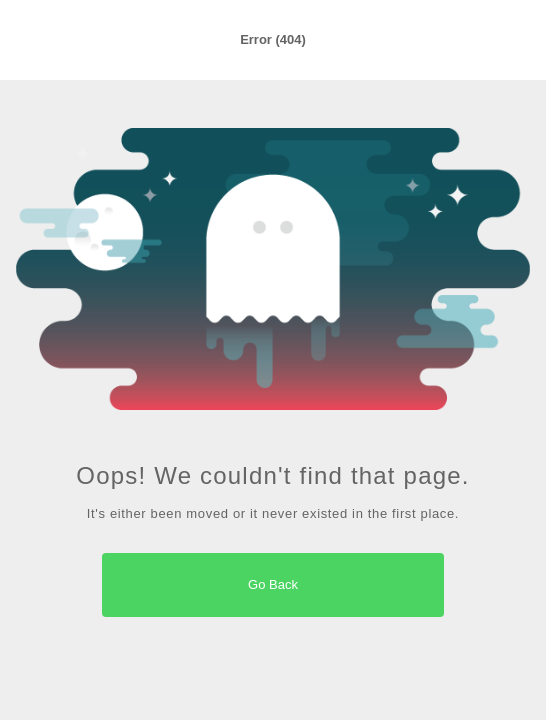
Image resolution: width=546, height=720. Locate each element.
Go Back (273, 584)
